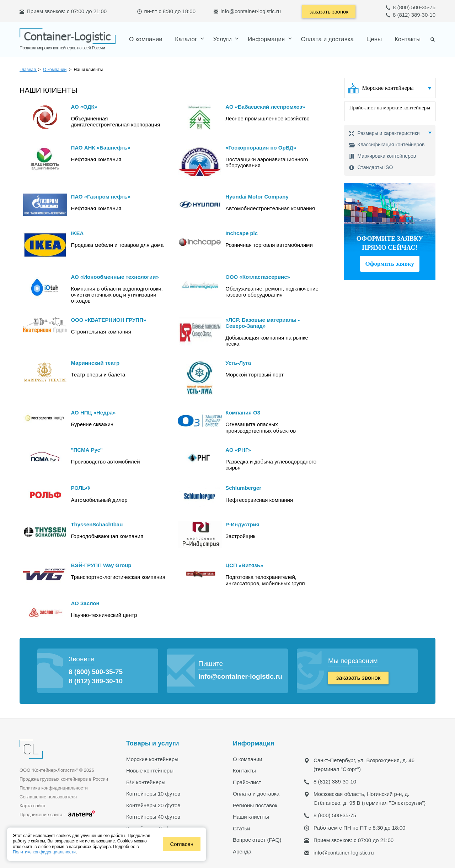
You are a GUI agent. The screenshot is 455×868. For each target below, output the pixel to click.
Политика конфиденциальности (54, 788)
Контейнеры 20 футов (153, 805)
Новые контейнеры (150, 770)
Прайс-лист (247, 782)
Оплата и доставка (327, 39)
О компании (146, 39)
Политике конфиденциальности (44, 852)
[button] (224, 39)
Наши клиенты (251, 816)
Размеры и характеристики (384, 133)
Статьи (242, 828)
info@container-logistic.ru (251, 11)
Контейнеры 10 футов (153, 793)
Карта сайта (32, 805)
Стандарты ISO (371, 167)
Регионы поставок (255, 805)
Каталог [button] (187, 39)
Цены (374, 39)
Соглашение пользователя (48, 796)
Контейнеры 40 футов (153, 816)
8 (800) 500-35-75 (411, 7)
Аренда (242, 851)
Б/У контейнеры (146, 782)
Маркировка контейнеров (383, 156)
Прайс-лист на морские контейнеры (390, 108)
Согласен (182, 844)
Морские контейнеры (388, 88)
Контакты (408, 39)
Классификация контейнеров (387, 144)
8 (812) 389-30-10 (411, 15)
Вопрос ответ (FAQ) (257, 839)
